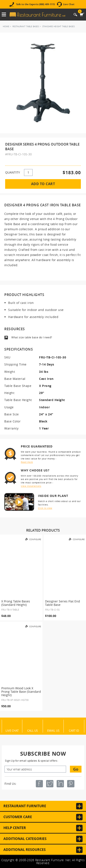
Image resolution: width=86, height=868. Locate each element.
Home (6, 26)
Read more (27, 462)
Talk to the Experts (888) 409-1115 (35, 4)
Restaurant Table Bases (26, 26)
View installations (31, 486)
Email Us (53, 730)
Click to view (45, 508)
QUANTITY (13, 172)
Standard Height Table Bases (58, 26)
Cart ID (74, 730)
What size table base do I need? (32, 337)
